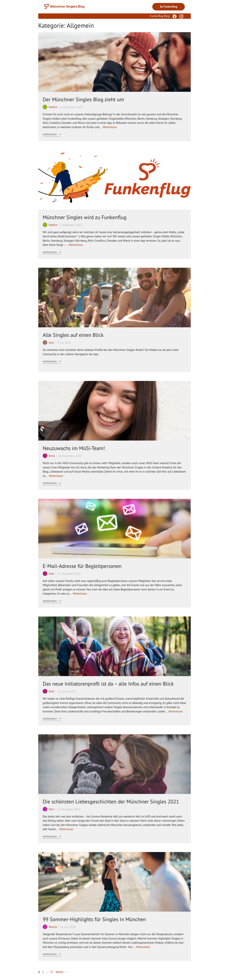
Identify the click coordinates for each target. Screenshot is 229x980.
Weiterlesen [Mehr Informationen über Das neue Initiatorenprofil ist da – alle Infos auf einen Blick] (176, 711)
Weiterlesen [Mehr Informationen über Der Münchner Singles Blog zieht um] (110, 127)
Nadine (53, 107)
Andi (51, 691)
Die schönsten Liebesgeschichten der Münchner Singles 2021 (111, 802)
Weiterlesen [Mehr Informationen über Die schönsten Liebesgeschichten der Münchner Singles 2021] (66, 829)
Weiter (61, 972)
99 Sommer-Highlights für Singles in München (94, 919)
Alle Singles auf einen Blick (73, 335)
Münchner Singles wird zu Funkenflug (85, 217)
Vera (51, 809)
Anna (52, 456)
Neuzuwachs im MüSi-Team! (74, 448)
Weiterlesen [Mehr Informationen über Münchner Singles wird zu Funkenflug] (76, 245)
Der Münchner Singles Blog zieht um (83, 99)
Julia (51, 343)
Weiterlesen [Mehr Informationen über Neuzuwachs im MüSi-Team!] (56, 476)
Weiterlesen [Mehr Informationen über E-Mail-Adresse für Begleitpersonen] (80, 594)
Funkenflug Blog (160, 16)
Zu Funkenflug (169, 7)
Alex (51, 574)
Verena (53, 927)
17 (52, 972)
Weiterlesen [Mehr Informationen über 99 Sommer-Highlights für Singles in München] (143, 947)
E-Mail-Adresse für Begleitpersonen (82, 566)
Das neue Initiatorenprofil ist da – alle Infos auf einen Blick (108, 684)
